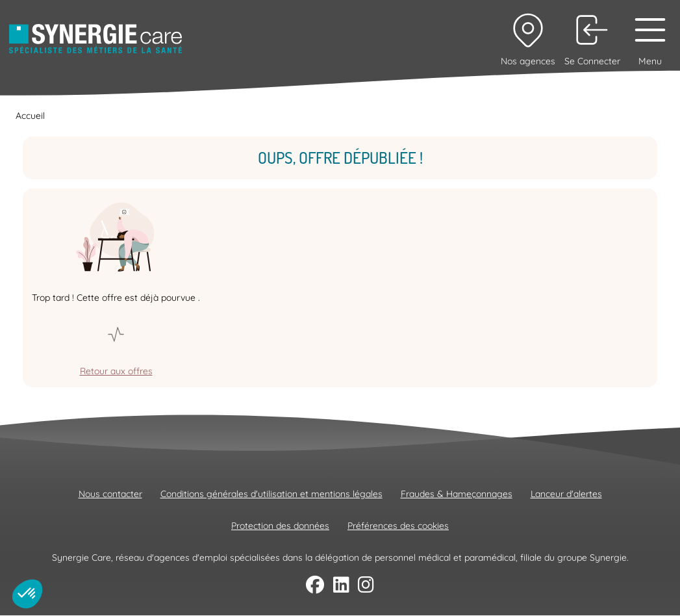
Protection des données (280, 526)
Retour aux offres (116, 371)
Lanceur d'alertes (566, 494)
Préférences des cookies (398, 526)
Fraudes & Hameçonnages (457, 494)
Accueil (30, 116)
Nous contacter (110, 494)
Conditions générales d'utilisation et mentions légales (271, 494)
